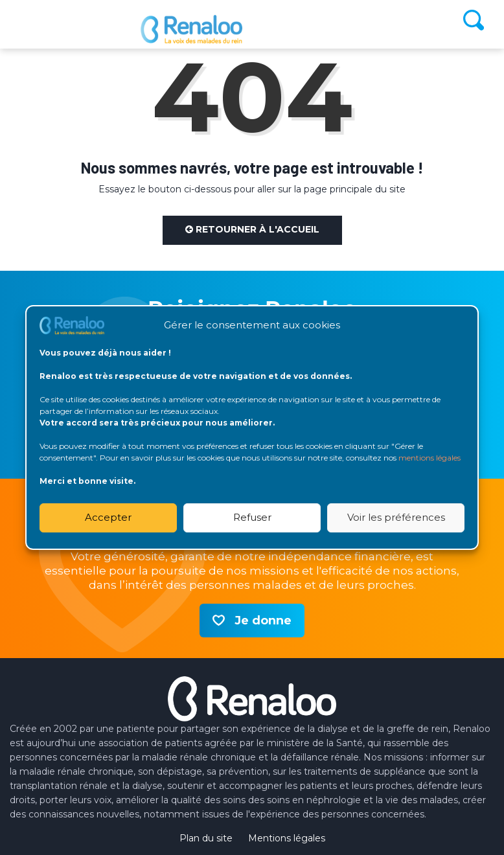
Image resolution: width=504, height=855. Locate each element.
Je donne (263, 621)
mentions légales (430, 458)
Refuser (252, 517)
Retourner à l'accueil (252, 229)
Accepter (108, 517)
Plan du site (206, 838)
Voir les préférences (396, 517)
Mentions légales (287, 838)
